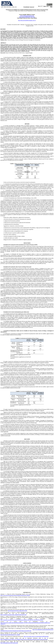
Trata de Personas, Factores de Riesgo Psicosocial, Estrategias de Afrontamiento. (24, 40)
